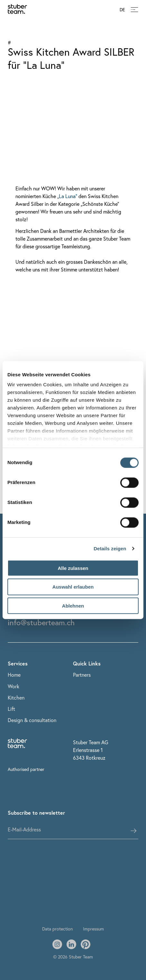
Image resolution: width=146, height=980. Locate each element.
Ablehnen (73, 606)
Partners (82, 675)
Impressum (93, 929)
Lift (11, 709)
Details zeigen (110, 549)
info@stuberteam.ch (41, 622)
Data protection (57, 929)
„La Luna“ (67, 196)
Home (14, 675)
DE (122, 10)
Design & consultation (32, 720)
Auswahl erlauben (73, 587)
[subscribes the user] (133, 831)
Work (14, 686)
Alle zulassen (73, 568)
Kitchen (16, 697)
